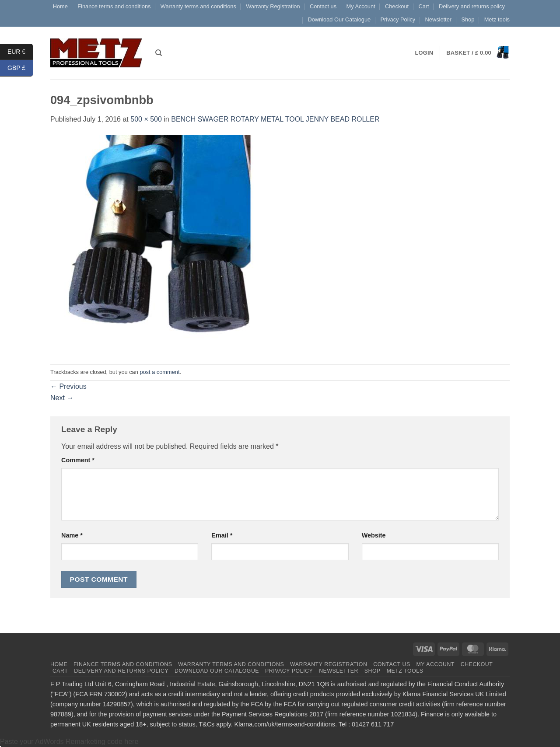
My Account (360, 6)
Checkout (397, 6)
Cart (423, 6)
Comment (78, 460)
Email (222, 535)
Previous (68, 386)
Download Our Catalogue (339, 19)
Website (374, 535)
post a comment (159, 372)
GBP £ (20, 68)
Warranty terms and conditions (198, 6)
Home (60, 6)
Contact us (323, 6)
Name (72, 535)
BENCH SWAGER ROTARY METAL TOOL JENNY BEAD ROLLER (275, 119)
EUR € (20, 52)
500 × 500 (146, 119)
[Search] (159, 53)
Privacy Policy (398, 19)
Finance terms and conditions (114, 6)
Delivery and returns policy (472, 6)
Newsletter (438, 19)
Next (62, 398)
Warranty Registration (273, 6)
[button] (478, 53)
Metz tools (497, 19)
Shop (468, 19)
